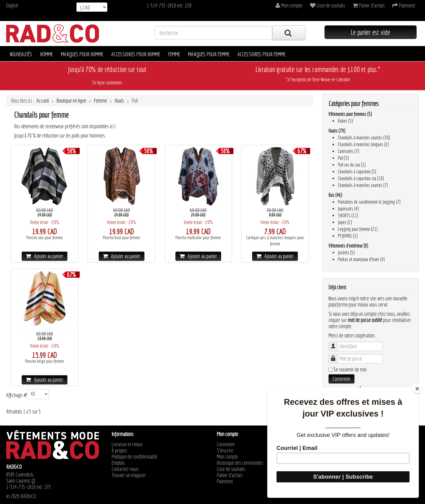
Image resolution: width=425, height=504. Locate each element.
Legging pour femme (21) (358, 229)
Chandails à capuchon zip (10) (361, 178)
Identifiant (336, 343)
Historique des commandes (240, 463)
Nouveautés (21, 54)
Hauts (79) (337, 131)
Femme (174, 54)
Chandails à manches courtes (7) (363, 185)
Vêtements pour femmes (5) (350, 114)
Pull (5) (343, 158)
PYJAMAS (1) (348, 236)
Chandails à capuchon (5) (357, 172)
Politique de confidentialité (134, 457)
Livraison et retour (127, 444)
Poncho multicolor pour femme (198, 238)
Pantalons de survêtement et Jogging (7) (369, 202)
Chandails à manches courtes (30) (364, 138)
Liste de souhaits (231, 469)
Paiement (225, 481)
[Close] (417, 389)
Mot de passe (336, 356)
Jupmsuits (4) (348, 209)
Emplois (118, 463)
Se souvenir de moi (350, 370)
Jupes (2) (345, 222)
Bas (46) (335, 195)
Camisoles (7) (348, 151)
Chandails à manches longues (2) (363, 144)
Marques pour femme (209, 54)
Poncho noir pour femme (45, 238)
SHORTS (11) (348, 215)
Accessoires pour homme (136, 54)
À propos (119, 451)
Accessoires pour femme (262, 54)
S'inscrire (225, 451)
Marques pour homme (82, 54)
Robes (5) (345, 121)
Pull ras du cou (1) (352, 165)
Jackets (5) (346, 252)
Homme (47, 54)
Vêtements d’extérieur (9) (348, 246)
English (12, 5)
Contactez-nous (125, 469)
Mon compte (228, 457)
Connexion (341, 379)
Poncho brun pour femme (121, 238)
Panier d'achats (230, 475)
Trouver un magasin (129, 475)
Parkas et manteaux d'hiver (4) (361, 259)
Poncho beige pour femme (45, 361)
